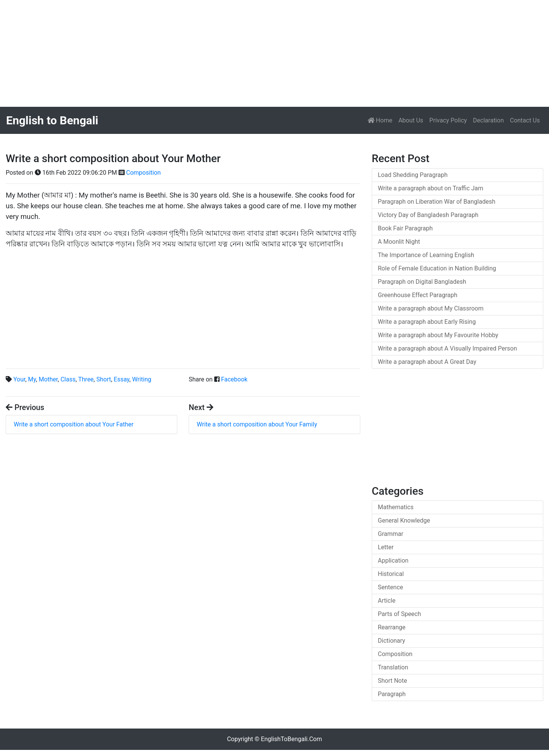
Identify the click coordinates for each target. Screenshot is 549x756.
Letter (386, 547)
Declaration (489, 120)
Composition (144, 173)
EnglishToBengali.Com (291, 739)
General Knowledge (404, 520)
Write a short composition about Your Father (74, 424)
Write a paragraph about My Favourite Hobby (438, 335)
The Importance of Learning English (426, 255)
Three (86, 379)
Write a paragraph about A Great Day (427, 362)
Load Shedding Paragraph (413, 175)
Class (68, 379)
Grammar (391, 534)
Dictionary (392, 641)
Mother (48, 379)
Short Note (392, 681)
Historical (391, 574)
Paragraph (392, 694)
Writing (141, 379)
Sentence (390, 587)
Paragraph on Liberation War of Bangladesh (437, 202)
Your (19, 379)
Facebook (234, 379)
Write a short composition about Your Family (257, 424)
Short (104, 379)
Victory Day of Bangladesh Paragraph (428, 215)
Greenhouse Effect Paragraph (418, 295)
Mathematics (396, 507)
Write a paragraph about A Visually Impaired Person (447, 348)
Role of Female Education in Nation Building (437, 268)
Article (387, 601)
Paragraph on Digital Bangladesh (422, 282)
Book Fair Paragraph (405, 228)
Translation (393, 667)
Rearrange (392, 627)
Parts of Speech (399, 614)
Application (393, 561)
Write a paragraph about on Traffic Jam (431, 188)
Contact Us (525, 120)
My (32, 379)
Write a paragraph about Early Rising (427, 322)
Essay (121, 379)
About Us (411, 120)
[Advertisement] (229, 53)
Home (381, 120)
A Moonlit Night (399, 242)
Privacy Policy (448, 120)
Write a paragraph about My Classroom (431, 308)
